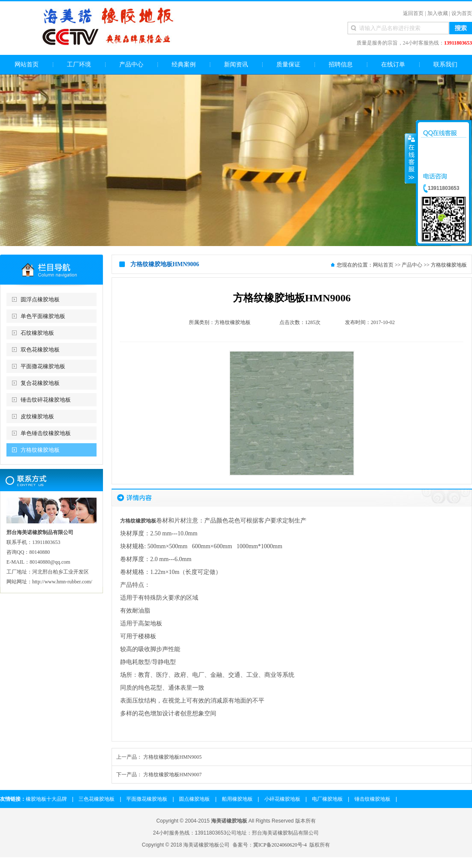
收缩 (411, 158)
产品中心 (412, 265)
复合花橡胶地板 (40, 383)
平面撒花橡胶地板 (43, 366)
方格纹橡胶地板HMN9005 (172, 757)
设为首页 (462, 13)
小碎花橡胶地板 (282, 799)
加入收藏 (438, 13)
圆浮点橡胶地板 (40, 299)
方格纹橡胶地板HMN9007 (172, 775)
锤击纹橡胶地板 (372, 799)
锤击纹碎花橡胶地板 (46, 400)
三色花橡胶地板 (97, 799)
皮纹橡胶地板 (37, 416)
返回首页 (413, 13)
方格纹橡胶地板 (40, 450)
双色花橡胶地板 (40, 350)
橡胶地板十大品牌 (46, 799)
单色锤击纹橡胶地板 (46, 433)
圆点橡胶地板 (194, 799)
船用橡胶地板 (237, 799)
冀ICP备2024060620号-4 (280, 845)
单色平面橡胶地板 (43, 316)
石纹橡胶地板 (37, 333)
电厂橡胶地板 (327, 799)
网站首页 (383, 265)
